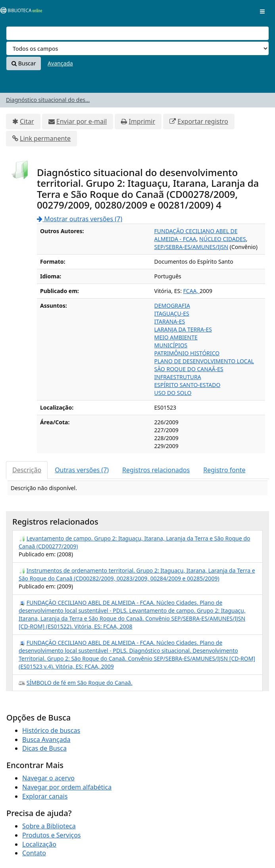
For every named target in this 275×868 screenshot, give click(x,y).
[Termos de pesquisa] (137, 33)
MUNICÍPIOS (171, 345)
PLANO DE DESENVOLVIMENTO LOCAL (204, 361)
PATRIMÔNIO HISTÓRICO (187, 353)
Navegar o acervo (48, 778)
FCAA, (191, 291)
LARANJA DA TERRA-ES (183, 329)
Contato (34, 853)
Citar (27, 121)
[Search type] (137, 48)
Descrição (27, 470)
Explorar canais (45, 796)
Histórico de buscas (51, 730)
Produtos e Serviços (52, 835)
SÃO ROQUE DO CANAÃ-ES (189, 369)
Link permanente (45, 138)
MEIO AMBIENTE (176, 337)
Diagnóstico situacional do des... (48, 100)
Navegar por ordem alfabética (67, 787)
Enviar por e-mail (82, 121)
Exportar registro (203, 121)
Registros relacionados (156, 470)
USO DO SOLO (173, 393)
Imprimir (142, 121)
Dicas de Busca (44, 748)
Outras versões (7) (82, 470)
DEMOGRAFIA (172, 306)
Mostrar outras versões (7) (80, 219)
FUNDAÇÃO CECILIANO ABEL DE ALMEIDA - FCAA (196, 235)
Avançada (60, 63)
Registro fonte (224, 470)
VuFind (19, 12)
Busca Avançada (46, 740)
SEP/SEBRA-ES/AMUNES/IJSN (191, 247)
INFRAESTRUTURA (178, 377)
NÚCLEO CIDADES (223, 239)
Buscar (24, 63)
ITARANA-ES (170, 321)
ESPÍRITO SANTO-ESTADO (187, 385)
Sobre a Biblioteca (49, 826)
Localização (39, 844)
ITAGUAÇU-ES (172, 313)
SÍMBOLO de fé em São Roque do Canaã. (80, 683)
